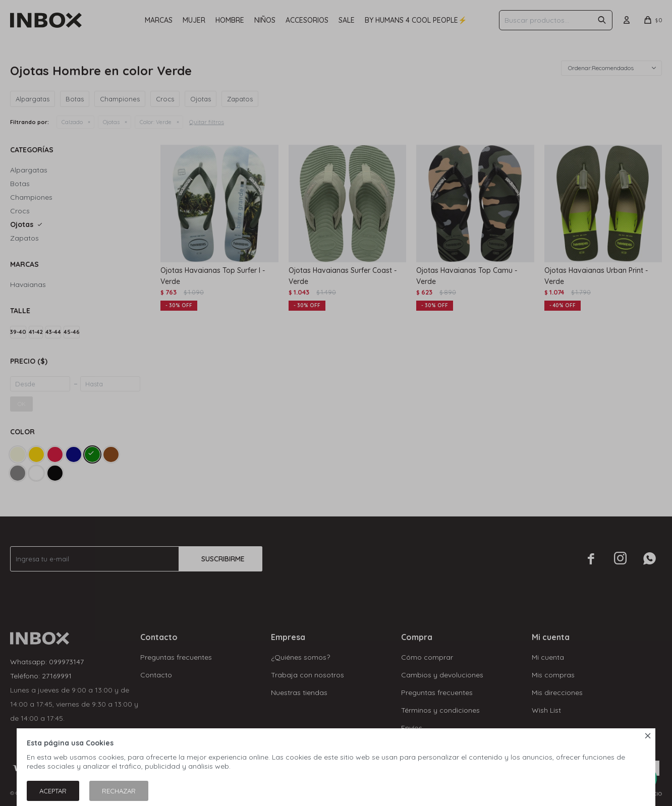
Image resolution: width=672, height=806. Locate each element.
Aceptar (53, 791)
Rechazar (119, 791)
